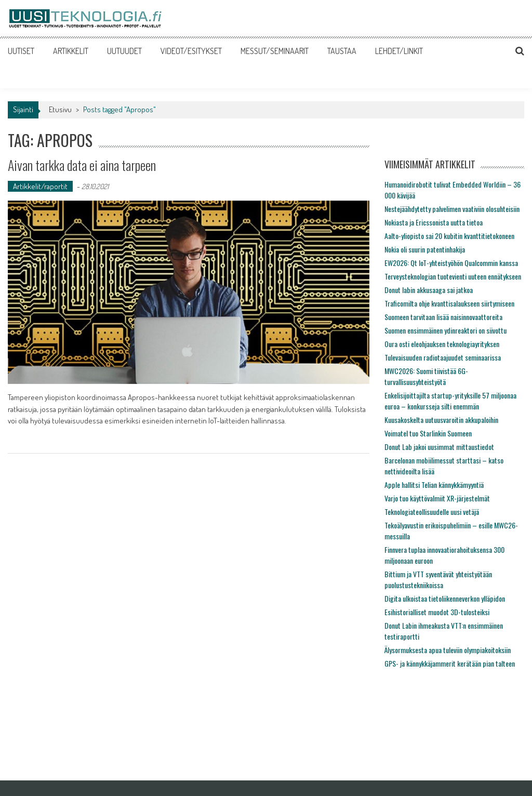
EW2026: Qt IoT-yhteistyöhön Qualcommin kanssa (451, 263)
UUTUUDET (124, 51)
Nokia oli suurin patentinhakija (425, 249)
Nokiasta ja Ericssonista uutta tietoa (434, 222)
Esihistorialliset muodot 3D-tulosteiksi (437, 612)
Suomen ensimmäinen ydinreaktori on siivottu (445, 330)
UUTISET (21, 51)
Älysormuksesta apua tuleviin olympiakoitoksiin (448, 650)
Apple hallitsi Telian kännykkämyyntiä (434, 485)
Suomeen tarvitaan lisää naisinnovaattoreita (443, 317)
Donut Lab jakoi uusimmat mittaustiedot (439, 447)
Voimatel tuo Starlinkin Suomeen (428, 433)
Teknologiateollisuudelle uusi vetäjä (432, 512)
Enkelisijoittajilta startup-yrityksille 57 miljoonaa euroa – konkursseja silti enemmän (450, 401)
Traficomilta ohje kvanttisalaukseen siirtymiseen (449, 303)
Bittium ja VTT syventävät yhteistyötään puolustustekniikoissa (438, 579)
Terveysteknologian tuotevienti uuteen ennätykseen (453, 276)
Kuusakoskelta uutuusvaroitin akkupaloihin (441, 420)
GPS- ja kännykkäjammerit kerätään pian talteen (450, 663)
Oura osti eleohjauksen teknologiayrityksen (442, 344)
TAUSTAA (342, 51)
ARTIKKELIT (71, 51)
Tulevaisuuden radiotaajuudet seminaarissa (443, 357)
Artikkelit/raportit (40, 186)
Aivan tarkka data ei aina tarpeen (82, 165)
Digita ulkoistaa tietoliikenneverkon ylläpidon (445, 598)
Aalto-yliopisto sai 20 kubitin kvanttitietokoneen (449, 236)
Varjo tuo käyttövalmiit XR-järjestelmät (437, 498)
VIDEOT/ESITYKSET (191, 51)
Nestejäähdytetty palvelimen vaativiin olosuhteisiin (452, 209)
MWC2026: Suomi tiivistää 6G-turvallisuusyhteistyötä (426, 376)
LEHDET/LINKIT (399, 51)
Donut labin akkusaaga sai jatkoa (429, 290)
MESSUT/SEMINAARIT (275, 51)
